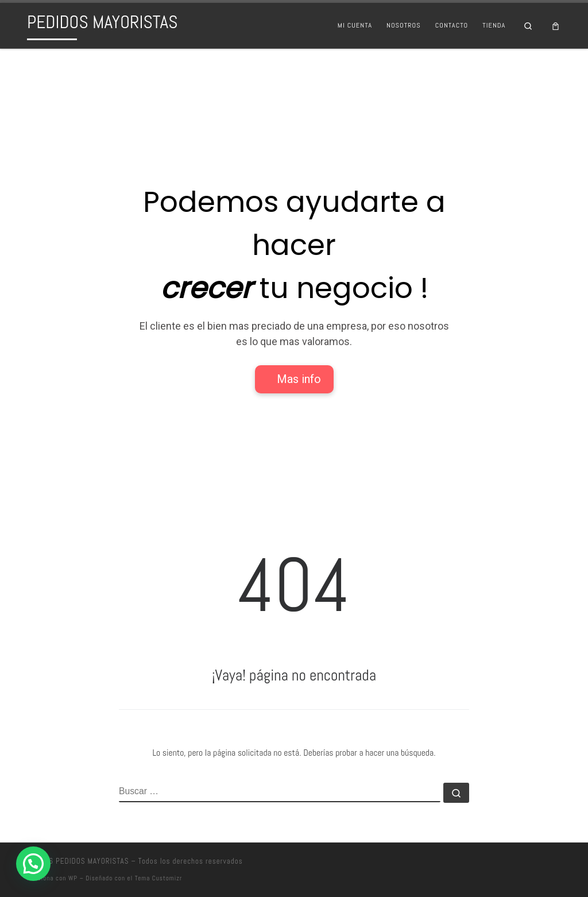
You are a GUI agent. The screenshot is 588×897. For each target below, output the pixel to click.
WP (73, 878)
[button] (33, 864)
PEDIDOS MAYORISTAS (92, 861)
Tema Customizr (158, 878)
